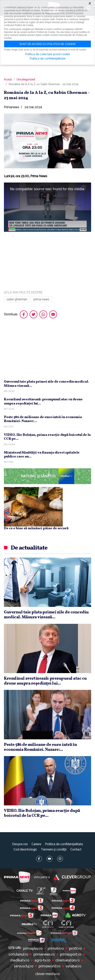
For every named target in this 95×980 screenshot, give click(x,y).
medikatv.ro (20, 960)
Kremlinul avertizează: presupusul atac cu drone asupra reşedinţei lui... (43, 401)
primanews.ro (44, 955)
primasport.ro (71, 955)
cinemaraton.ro (67, 960)
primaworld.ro (49, 966)
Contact (76, 850)
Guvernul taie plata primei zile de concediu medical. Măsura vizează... (46, 384)
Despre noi (20, 844)
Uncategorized (26, 80)
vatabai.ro (73, 966)
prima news (41, 299)
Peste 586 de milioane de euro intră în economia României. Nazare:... (43, 419)
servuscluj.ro (24, 966)
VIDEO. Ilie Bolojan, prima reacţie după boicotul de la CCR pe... (47, 437)
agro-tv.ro (42, 960)
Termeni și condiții (54, 850)
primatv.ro (56, 949)
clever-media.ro (47, 974)
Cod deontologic (25, 850)
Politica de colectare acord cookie (47, 54)
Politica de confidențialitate (64, 844)
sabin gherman (17, 299)
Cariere (36, 844)
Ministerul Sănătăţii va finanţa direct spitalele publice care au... (42, 455)
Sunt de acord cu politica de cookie (48, 44)
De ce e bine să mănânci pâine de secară (36, 528)
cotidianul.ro (18, 955)
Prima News (17, 877)
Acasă (8, 80)
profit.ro (75, 949)
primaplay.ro (33, 949)
